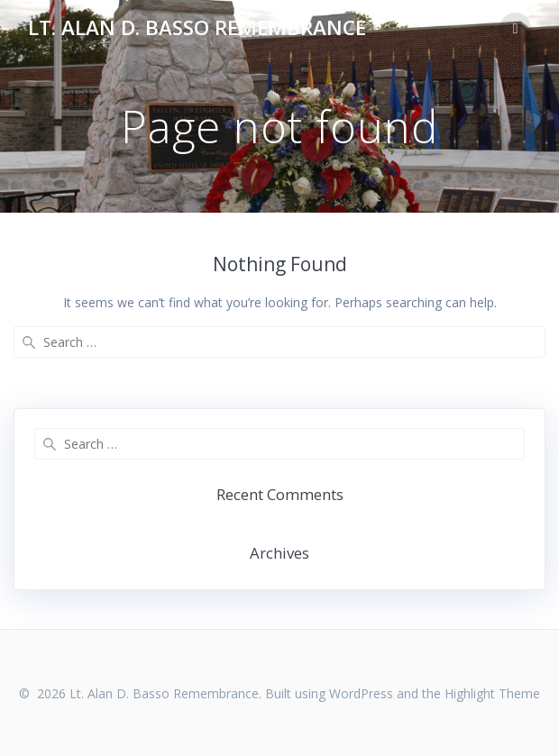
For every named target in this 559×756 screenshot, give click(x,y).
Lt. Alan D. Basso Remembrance (197, 28)
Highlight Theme (492, 693)
